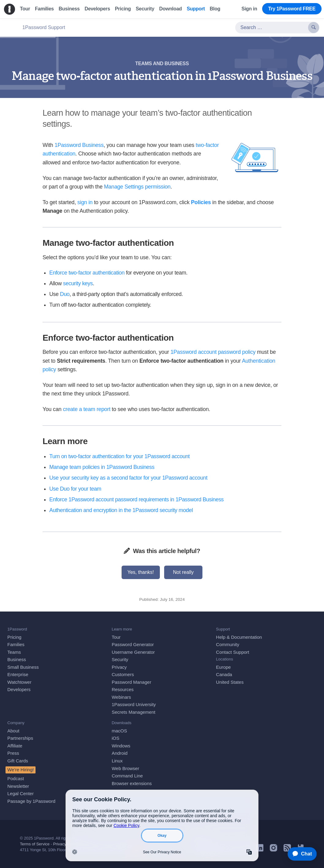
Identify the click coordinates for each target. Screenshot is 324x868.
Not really (183, 572)
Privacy (119, 667)
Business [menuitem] (69, 9)
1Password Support (44, 27)
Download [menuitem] (171, 9)
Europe (223, 667)
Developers (19, 689)
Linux (117, 761)
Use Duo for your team (75, 489)
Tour (116, 637)
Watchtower (19, 682)
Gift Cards (18, 761)
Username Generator (133, 652)
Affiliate (15, 746)
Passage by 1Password (31, 801)
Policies (201, 202)
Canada (224, 674)
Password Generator (133, 644)
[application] (299, 854)
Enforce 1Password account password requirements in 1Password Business (136, 499)
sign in (85, 202)
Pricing (14, 637)
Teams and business (162, 64)
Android (120, 753)
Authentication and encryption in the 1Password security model (121, 510)
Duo (65, 294)
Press (13, 753)
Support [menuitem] (196, 9)
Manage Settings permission (137, 187)
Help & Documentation (239, 637)
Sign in (249, 9)
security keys (78, 283)
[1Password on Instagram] (273, 850)
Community (228, 644)
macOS (119, 731)
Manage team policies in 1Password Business (102, 467)
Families (16, 644)
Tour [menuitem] (25, 9)
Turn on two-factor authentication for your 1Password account (119, 456)
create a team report (87, 409)
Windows (121, 746)
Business (17, 659)
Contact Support (232, 652)
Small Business (23, 667)
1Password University (134, 704)
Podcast (16, 778)
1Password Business (79, 145)
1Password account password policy (213, 352)
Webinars (121, 697)
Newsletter (18, 786)
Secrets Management (134, 712)
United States (230, 682)
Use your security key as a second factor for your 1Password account (128, 478)
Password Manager (132, 682)
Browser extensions (132, 783)
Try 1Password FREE (292, 9)
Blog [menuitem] (215, 9)
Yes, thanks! (141, 572)
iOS (116, 738)
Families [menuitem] (44, 9)
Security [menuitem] (145, 9)
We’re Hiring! (21, 770)
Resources (123, 689)
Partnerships (20, 738)
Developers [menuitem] (97, 9)
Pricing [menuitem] (123, 9)
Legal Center (21, 793)
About (13, 731)
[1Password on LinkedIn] (260, 850)
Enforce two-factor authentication (87, 273)
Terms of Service (35, 844)
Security (120, 659)
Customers (123, 674)
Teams (14, 652)
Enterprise (18, 674)
